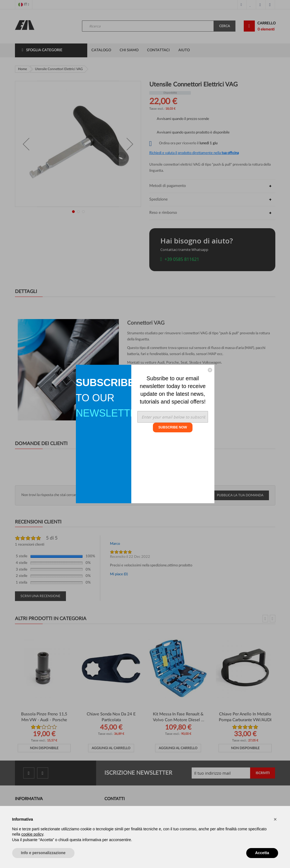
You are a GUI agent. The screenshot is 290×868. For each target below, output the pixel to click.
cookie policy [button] (32, 834)
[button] (275, 819)
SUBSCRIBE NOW (173, 427)
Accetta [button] (262, 853)
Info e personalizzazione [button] (43, 853)
